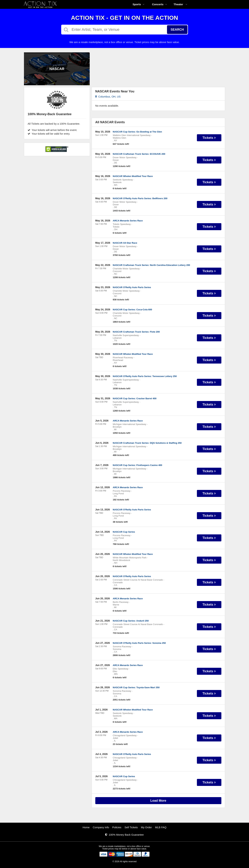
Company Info (101, 827)
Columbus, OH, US (108, 97)
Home (86, 827)
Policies (117, 827)
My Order (146, 827)
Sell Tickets (131, 827)
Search (177, 30)
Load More (158, 801)
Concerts (159, 4)
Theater (180, 4)
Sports (138, 4)
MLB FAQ (161, 827)
